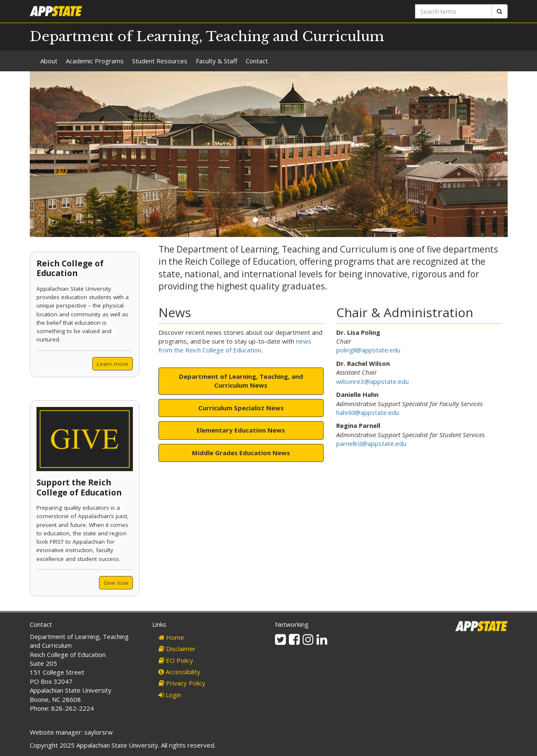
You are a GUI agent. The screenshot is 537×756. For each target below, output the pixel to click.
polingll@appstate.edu (368, 350)
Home (171, 637)
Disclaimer (177, 649)
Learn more (113, 364)
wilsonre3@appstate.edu (372, 381)
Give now (116, 583)
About (49, 61)
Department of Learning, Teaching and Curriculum (207, 36)
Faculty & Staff (217, 61)
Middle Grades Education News (241, 453)
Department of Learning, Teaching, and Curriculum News (241, 381)
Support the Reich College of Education (79, 487)
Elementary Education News (241, 430)
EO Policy (176, 660)
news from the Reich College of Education (235, 345)
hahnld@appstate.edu (368, 412)
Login (170, 695)
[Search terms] (453, 11)
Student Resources (160, 61)
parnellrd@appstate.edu (371, 443)
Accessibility (179, 672)
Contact (257, 61)
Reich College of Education (70, 268)
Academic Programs (95, 61)
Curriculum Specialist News (241, 408)
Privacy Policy (182, 683)
